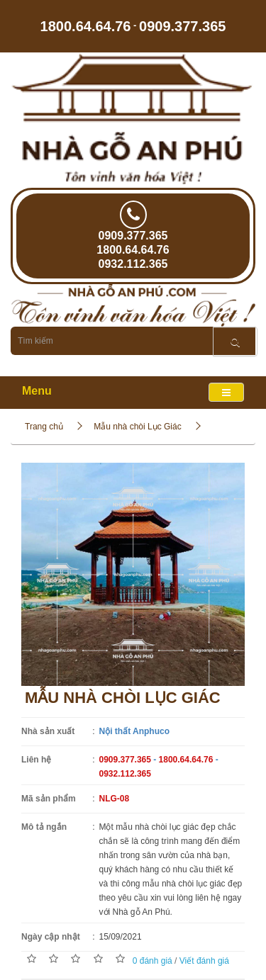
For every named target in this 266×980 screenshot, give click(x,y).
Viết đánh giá (204, 961)
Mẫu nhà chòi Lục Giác (137, 427)
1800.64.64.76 (86, 26)
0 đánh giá (153, 961)
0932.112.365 (133, 264)
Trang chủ (44, 427)
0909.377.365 (182, 26)
